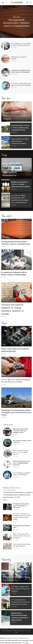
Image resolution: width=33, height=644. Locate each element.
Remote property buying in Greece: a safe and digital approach (21, 452)
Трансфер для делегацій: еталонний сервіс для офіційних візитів (21, 431)
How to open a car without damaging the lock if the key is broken (16, 381)
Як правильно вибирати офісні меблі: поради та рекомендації (14, 274)
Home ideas (6, 112)
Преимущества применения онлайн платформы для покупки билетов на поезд (16, 413)
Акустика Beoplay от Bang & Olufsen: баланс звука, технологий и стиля (20, 128)
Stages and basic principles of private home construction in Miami (20, 141)
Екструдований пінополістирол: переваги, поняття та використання (16, 23)
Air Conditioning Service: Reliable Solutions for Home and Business (16, 577)
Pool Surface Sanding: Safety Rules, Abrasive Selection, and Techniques (20, 589)
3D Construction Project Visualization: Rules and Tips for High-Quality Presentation (21, 602)
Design (4, 160)
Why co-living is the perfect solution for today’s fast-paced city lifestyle (22, 536)
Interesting (6, 571)
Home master (16, 17)
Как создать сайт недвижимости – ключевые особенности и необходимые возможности (16, 169)
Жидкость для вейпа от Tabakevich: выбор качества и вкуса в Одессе (21, 184)
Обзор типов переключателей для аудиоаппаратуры (15, 350)
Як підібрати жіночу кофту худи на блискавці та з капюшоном (21, 506)
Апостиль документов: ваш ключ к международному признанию (21, 463)
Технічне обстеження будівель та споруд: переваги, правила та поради (12, 309)
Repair (4, 344)
